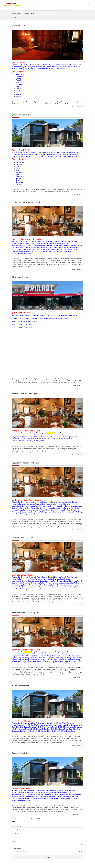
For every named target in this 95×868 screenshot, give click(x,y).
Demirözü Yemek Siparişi (23, 538)
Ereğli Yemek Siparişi (49, 669)
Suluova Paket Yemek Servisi (53, 450)
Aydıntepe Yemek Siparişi (52, 521)
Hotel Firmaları (52, 102)
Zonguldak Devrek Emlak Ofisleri (42, 810)
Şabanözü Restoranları (52, 264)
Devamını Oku (77, 107)
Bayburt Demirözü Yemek (74, 598)
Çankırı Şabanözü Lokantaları (41, 260)
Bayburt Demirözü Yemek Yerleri (43, 600)
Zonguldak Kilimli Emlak (69, 738)
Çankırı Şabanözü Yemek (58, 262)
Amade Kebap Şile (65, 379)
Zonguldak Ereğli (17, 671)
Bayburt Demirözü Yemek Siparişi (22, 600)
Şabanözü (33, 241)
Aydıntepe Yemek (37, 521)
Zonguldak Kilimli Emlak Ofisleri (41, 740)
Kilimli (54, 723)
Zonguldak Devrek (57, 808)
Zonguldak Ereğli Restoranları (50, 673)
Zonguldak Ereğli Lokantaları (51, 671)
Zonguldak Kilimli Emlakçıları (61, 740)
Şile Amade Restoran (21, 277)
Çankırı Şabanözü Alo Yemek (74, 259)
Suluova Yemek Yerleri (39, 452)
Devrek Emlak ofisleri (24, 808)
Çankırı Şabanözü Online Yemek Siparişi (63, 260)
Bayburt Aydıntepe (17, 523)
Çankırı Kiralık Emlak (50, 191)
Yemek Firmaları (52, 259)
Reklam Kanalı (29, 102)
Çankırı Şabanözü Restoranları (40, 262)
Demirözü (33, 577)
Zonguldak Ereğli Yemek (67, 673)
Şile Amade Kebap (47, 381)
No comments (39, 102)
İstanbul (14, 381)
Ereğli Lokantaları (69, 667)
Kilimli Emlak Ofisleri (21, 686)
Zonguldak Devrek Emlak (71, 808)
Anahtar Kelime (16, 826)
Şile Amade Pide (73, 381)
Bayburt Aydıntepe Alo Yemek (33, 523)
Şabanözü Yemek (65, 264)
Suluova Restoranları (69, 450)
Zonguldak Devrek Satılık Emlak (53, 811)
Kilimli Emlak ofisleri (23, 738)
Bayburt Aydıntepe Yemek (21, 527)
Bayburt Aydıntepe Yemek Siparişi (26, 463)
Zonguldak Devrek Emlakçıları (62, 810)
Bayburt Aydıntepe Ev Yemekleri (53, 523)
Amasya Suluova (70, 446)
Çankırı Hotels (35, 104)
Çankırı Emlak (69, 189)
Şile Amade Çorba (35, 381)
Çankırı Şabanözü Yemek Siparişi (26, 202)
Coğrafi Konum (16, 849)
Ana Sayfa (14, 17)
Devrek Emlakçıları (37, 808)
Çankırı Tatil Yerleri (66, 104)
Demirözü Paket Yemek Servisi (70, 600)
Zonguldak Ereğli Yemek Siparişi (26, 613)
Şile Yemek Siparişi (57, 383)
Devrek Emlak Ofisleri (21, 753)
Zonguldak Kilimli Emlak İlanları (21, 740)
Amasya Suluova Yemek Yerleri (31, 448)
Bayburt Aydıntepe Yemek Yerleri (61, 527)
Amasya (62, 446)
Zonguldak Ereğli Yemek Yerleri (35, 675)
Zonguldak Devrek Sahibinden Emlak (32, 811)
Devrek (56, 791)
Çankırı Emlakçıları (37, 191)
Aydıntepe (33, 502)
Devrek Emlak (69, 806)
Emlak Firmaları (52, 189)
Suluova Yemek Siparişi (24, 452)
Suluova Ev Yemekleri (75, 448)
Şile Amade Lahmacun (60, 381)
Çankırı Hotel (25, 104)
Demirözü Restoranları (19, 602)
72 (31, 819)
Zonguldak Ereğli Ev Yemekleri (32, 671)
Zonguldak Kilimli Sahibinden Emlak (32, 742)
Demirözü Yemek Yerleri (62, 602)
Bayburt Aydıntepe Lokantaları (73, 523)
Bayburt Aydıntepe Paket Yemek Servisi (50, 525)
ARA (47, 857)
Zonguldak (27, 652)
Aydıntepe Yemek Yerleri (68, 521)
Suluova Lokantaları (18, 450)
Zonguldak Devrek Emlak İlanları (21, 810)
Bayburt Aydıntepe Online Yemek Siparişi (25, 525)
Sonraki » (38, 819)
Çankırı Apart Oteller (71, 102)
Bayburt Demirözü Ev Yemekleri (35, 596)
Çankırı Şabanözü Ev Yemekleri (22, 260)
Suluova (32, 433)
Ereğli (57, 652)
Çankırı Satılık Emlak (63, 191)
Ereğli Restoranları (27, 669)
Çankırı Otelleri (18, 26)
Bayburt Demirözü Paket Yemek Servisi (33, 598)
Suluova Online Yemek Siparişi (34, 450)
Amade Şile (75, 379)
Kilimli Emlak (68, 736)
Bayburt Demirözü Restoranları (56, 598)
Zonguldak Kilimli (55, 738)
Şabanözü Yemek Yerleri (25, 266)
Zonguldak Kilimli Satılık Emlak (53, 742)
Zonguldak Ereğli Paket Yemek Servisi (29, 673)
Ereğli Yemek (38, 669)
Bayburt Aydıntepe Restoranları (73, 525)
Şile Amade (25, 381)
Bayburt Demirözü (71, 594)
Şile (19, 381)
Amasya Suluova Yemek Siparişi (25, 394)
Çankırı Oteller (45, 104)
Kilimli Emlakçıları (36, 738)
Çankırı (38, 65)
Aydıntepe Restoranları (24, 521)
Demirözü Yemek (32, 602)
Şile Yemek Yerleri (70, 383)
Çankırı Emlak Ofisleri (21, 115)
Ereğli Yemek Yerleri (63, 669)
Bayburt (51, 502)
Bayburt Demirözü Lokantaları (55, 596)
